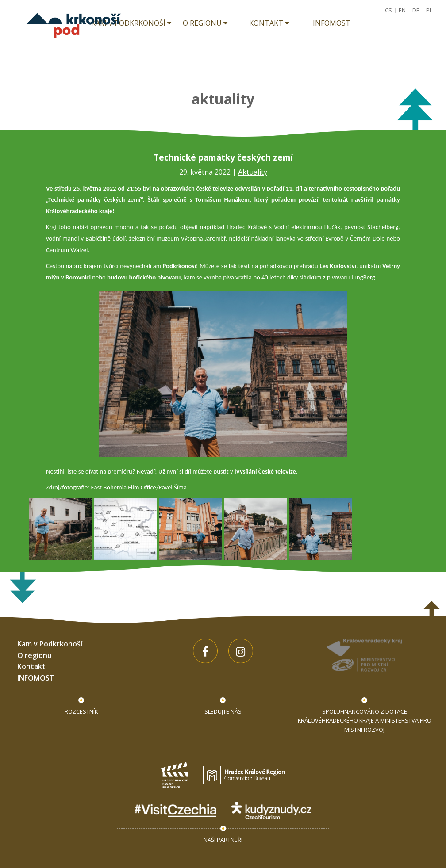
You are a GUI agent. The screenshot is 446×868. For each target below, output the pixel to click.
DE (416, 10)
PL (429, 10)
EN (402, 10)
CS (388, 10)
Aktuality (253, 172)
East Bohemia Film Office (124, 487)
